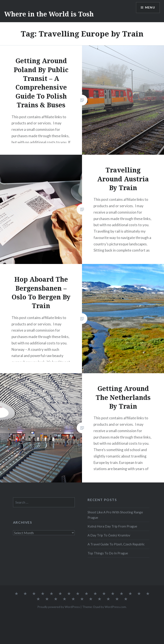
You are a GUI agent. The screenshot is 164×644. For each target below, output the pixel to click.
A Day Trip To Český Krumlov (109, 535)
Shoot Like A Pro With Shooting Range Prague (115, 515)
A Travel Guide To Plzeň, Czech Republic (116, 544)
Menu (150, 8)
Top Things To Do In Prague (108, 553)
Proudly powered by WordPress (59, 607)
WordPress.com (115, 607)
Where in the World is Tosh (49, 14)
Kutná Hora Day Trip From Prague (112, 526)
